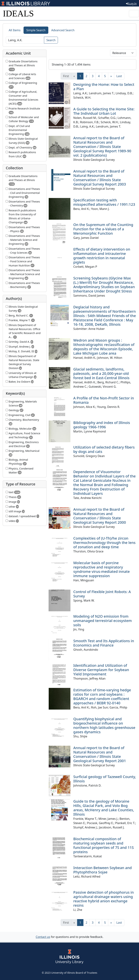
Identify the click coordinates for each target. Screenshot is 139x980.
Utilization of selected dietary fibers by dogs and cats (104, 449)
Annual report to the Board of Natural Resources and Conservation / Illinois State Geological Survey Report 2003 (100, 178)
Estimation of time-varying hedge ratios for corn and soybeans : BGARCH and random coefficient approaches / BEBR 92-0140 (102, 696)
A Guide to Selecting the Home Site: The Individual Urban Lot (104, 111)
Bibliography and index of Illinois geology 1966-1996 (102, 425)
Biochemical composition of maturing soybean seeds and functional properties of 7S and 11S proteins (104, 845)
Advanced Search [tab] (63, 30)
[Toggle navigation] (134, 14)
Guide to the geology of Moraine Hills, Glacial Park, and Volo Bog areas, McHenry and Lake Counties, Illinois (104, 808)
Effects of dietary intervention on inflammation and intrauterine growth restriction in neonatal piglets (102, 256)
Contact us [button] (43, 937)
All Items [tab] (15, 30)
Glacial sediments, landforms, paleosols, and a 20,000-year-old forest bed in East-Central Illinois (101, 373)
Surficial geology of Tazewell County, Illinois (105, 779)
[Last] (119, 76)
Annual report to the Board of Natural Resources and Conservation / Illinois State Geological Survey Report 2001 (100, 754)
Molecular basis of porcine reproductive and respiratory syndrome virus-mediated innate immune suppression (102, 569)
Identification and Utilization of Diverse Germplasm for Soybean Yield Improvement (101, 670)
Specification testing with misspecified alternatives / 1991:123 (104, 202)
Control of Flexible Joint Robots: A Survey (102, 594)
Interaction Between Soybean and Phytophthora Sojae (103, 870)
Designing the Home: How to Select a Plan (104, 87)
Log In (131, 4)
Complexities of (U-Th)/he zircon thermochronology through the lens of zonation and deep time (104, 543)
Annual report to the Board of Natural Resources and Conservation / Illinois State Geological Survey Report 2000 (100, 516)
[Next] (111, 76)
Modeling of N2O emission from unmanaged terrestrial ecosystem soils (103, 621)
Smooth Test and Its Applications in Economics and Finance (104, 643)
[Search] (25, 40)
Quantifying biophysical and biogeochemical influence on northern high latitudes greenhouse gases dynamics (104, 725)
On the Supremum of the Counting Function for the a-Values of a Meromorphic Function (103, 229)
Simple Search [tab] (36, 30)
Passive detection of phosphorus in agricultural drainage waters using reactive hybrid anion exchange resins (104, 899)
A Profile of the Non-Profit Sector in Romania (104, 400)
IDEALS (18, 13)
